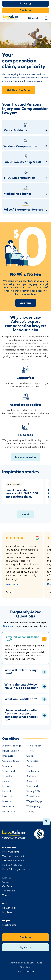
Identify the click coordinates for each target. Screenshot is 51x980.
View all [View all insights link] (26, 514)
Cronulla (7, 776)
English (35, 18)
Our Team (7, 887)
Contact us (9, 626)
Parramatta (32, 761)
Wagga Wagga (34, 801)
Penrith (30, 766)
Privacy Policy (26, 967)
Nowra (30, 751)
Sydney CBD (33, 791)
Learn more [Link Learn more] (26, 303)
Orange (31, 756)
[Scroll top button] (46, 822)
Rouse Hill (32, 781)
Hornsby (7, 786)
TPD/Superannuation (13, 861)
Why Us (6, 895)
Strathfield (32, 786)
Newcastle (8, 807)
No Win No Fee (10, 908)
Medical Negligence (12, 865)
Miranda (7, 801)
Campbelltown (10, 761)
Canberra (7, 766)
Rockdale (31, 776)
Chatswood (9, 771)
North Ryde (9, 812)
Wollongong (33, 807)
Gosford (7, 781)
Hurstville (8, 791)
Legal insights (9, 925)
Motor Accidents (11, 852)
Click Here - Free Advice (19, 90)
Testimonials (9, 891)
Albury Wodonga (12, 746)
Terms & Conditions (26, 972)
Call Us (28, 4)
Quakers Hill (33, 771)
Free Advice (26, 10)
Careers (6, 882)
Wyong (30, 812)
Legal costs (8, 912)
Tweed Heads (34, 796)
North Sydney (34, 746)
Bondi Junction (11, 751)
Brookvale (8, 756)
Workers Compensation (14, 856)
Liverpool (7, 796)
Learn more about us (26, 457)
